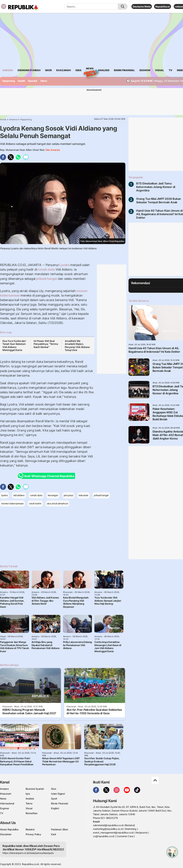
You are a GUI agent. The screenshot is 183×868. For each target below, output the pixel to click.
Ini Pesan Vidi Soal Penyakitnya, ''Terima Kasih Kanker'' (46, 344)
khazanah (63, 70)
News (90, 69)
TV (171, 70)
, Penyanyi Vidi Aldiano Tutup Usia (77, 346)
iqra (78, 70)
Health (22, 81)
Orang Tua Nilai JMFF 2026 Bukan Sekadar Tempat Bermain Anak (159, 200)
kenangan (53, 495)
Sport (54, 799)
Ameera (13, 119)
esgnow (145, 70)
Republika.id (162, 7)
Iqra (28, 794)
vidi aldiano (19, 495)
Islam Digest (58, 794)
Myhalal (33, 81)
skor (48, 70)
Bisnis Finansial (124, 70)
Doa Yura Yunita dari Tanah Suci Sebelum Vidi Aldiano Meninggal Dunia (14, 346)
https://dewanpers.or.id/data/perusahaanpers (28, 853)
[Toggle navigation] (4, 6)
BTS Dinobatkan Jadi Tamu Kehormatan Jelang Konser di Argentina (156, 187)
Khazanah (5, 794)
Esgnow (5, 808)
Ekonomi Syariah (29, 70)
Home (3, 119)
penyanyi (68, 495)
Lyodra (64, 265)
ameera (8, 70)
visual (159, 70)
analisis (104, 70)
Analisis (30, 799)
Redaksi (30, 829)
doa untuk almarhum (58, 503)
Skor (54, 789)
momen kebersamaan (12, 503)
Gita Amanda (53, 150)
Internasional (7, 803)
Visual (29, 808)
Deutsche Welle (142, 7)
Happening (9, 81)
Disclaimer (6, 834)
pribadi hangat (47, 279)
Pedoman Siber (59, 829)
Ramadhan (32, 813)
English (55, 808)
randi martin (35, 503)
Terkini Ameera (139, 301)
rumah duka (46, 269)
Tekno (44, 81)
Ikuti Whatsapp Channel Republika (47, 476)
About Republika (9, 829)
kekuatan (83, 495)
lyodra (4, 495)
